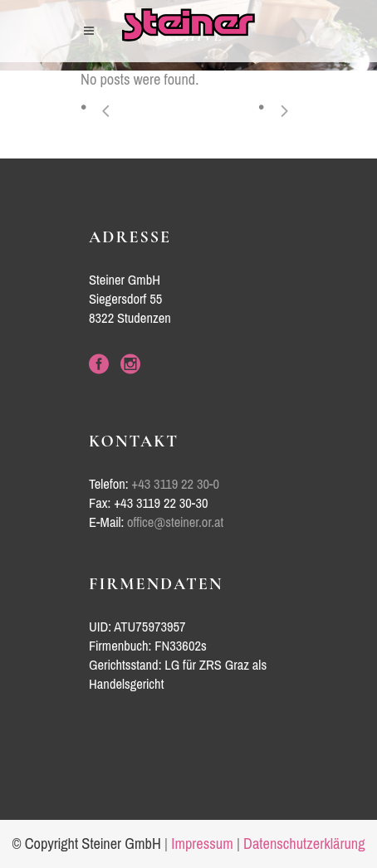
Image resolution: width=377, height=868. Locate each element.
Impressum (202, 844)
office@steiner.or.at (175, 522)
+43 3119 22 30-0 (175, 484)
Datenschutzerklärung (304, 844)
